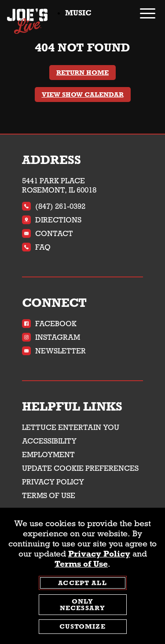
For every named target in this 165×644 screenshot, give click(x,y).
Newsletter (54, 351)
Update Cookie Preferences (80, 468)
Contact (48, 234)
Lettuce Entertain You (71, 428)
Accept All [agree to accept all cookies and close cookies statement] (82, 583)
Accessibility (49, 441)
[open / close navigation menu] (148, 13)
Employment (48, 455)
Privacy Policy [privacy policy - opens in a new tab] (99, 554)
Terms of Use (49, 496)
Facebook (49, 324)
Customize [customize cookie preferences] (82, 627)
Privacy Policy (53, 482)
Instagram (51, 337)
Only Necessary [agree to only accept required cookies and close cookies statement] (82, 605)
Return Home (82, 73)
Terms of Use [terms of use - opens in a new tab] (81, 564)
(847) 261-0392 (54, 206)
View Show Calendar (83, 95)
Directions (52, 220)
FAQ (36, 247)
